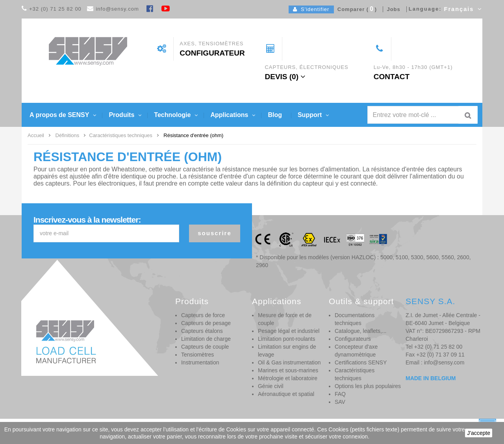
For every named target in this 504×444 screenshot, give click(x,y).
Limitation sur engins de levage (287, 351)
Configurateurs (353, 339)
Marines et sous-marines (288, 370)
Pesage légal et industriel (289, 331)
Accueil (36, 135)
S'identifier (311, 9)
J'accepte (479, 433)
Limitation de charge (206, 339)
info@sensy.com (117, 9)
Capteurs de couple (205, 347)
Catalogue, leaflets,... (361, 331)
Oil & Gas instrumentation (289, 362)
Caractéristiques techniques (355, 374)
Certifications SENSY (361, 362)
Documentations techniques (355, 319)
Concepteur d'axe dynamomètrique (356, 351)
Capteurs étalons (202, 331)
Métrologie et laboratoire (288, 378)
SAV (340, 402)
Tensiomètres (197, 355)
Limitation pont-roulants (287, 339)
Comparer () (356, 9)
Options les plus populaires (368, 386)
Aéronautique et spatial (286, 394)
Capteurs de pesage (206, 323)
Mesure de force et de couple (285, 319)
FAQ (340, 394)
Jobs (392, 9)
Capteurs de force (203, 315)
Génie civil (271, 386)
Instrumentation (200, 362)
